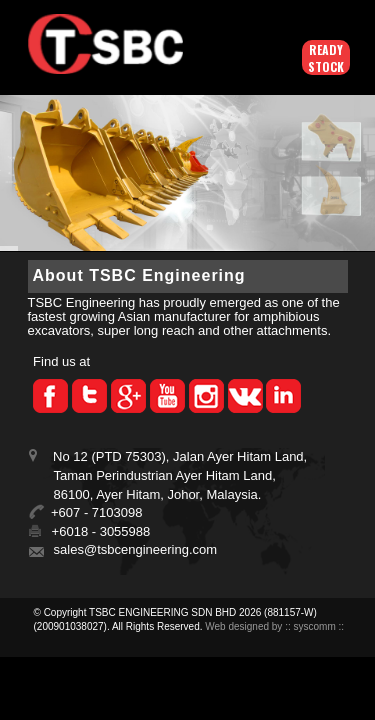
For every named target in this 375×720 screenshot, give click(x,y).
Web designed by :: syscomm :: (274, 626)
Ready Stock (326, 58)
